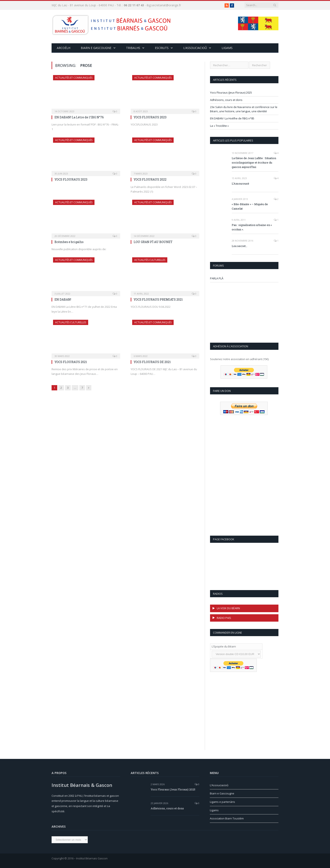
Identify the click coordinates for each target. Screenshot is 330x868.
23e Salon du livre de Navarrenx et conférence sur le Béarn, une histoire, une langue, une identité (244, 109)
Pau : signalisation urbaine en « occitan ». (252, 227)
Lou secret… (240, 246)
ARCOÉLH (64, 48)
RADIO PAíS (224, 618)
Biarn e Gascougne (96, 48)
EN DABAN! (63, 299)
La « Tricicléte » (219, 126)
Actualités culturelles (150, 260)
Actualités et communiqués (74, 78)
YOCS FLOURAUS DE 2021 (152, 362)
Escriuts (162, 48)
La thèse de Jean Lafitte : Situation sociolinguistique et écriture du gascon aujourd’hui (254, 163)
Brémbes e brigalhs (69, 242)
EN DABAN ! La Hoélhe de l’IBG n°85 (232, 118)
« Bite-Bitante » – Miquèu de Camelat (250, 206)
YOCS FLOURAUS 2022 (150, 179)
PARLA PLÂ (217, 278)
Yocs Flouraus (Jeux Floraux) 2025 (231, 92)
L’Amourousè (240, 184)
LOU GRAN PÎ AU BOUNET (153, 242)
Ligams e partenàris (222, 802)
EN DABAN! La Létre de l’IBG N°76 (79, 117)
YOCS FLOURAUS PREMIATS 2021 (158, 299)
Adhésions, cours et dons (226, 100)
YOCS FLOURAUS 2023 (150, 117)
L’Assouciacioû (219, 785)
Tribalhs (133, 48)
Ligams (227, 48)
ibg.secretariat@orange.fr (164, 5)
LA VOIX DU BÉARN (228, 608)
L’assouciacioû (195, 48)
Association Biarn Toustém (227, 818)
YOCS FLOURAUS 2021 (71, 362)
